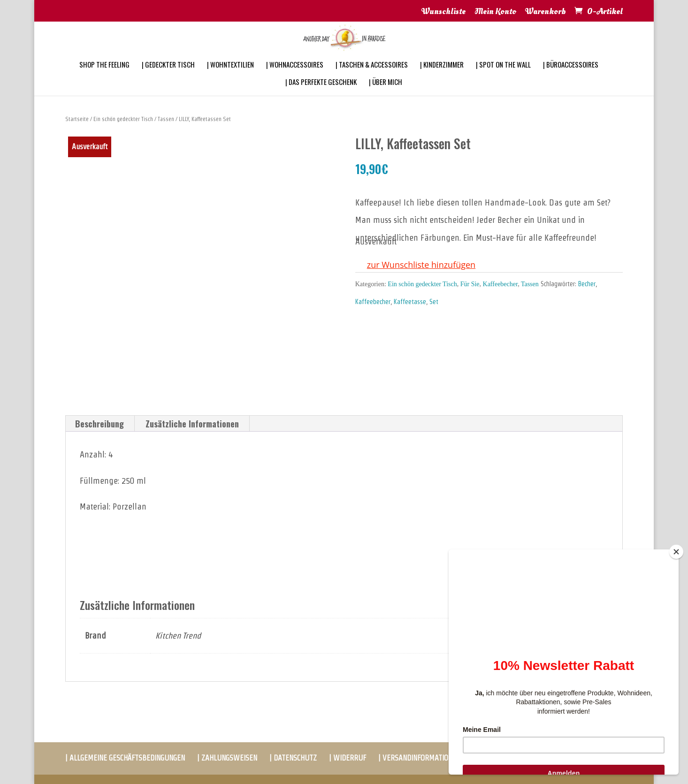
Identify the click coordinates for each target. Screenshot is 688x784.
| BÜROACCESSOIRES (571, 77)
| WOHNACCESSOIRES (295, 77)
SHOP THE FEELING (104, 77)
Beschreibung (99, 424)
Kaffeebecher (501, 284)
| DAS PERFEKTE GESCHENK (321, 94)
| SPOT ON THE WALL (503, 77)
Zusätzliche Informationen (192, 424)
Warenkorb (546, 12)
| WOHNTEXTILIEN (230, 77)
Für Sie (470, 284)
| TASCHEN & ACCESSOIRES (372, 77)
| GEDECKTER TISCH (168, 77)
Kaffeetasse (410, 302)
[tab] (100, 424)
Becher (587, 284)
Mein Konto (495, 12)
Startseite (77, 119)
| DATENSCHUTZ (293, 758)
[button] (415, 265)
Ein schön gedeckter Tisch (123, 119)
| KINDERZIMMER (442, 77)
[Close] (676, 552)
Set (434, 302)
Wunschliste (443, 12)
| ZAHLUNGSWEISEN (227, 758)
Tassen (166, 119)
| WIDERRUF (348, 758)
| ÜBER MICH (386, 94)
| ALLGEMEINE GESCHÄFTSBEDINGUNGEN (125, 758)
